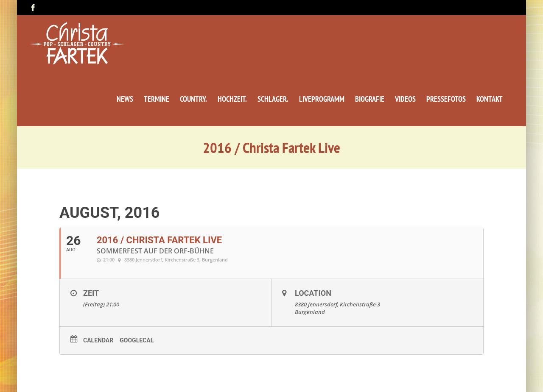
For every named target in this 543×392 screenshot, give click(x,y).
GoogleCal (137, 340)
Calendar (98, 340)
